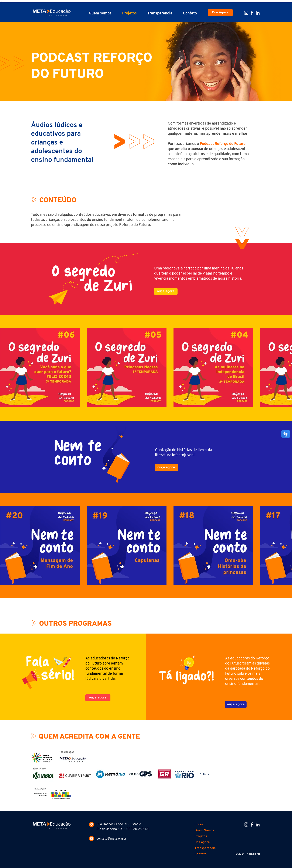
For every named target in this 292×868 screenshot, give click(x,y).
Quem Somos (204, 831)
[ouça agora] (166, 291)
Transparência (205, 848)
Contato (201, 854)
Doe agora (202, 842)
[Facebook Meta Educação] (252, 13)
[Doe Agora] (220, 13)
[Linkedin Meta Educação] (258, 13)
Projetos (201, 836)
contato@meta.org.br (111, 839)
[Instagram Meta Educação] (246, 13)
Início (199, 825)
